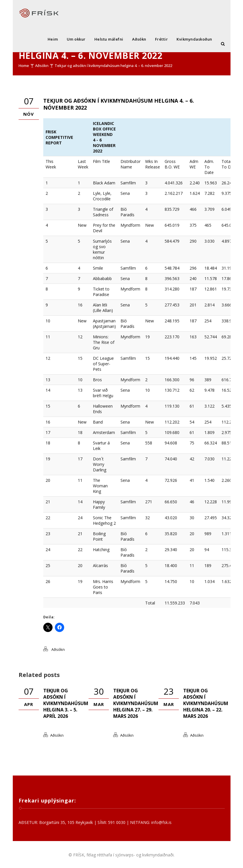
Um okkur (76, 39)
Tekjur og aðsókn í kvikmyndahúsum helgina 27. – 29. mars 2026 (136, 703)
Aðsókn (139, 39)
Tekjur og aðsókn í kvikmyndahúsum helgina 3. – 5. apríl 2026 (66, 703)
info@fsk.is (161, 822)
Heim (53, 39)
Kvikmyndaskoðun (194, 39)
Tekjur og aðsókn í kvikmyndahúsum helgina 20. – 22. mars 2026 (206, 703)
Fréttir (162, 39)
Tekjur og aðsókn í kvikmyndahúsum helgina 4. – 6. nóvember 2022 (113, 66)
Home (24, 66)
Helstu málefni (109, 39)
